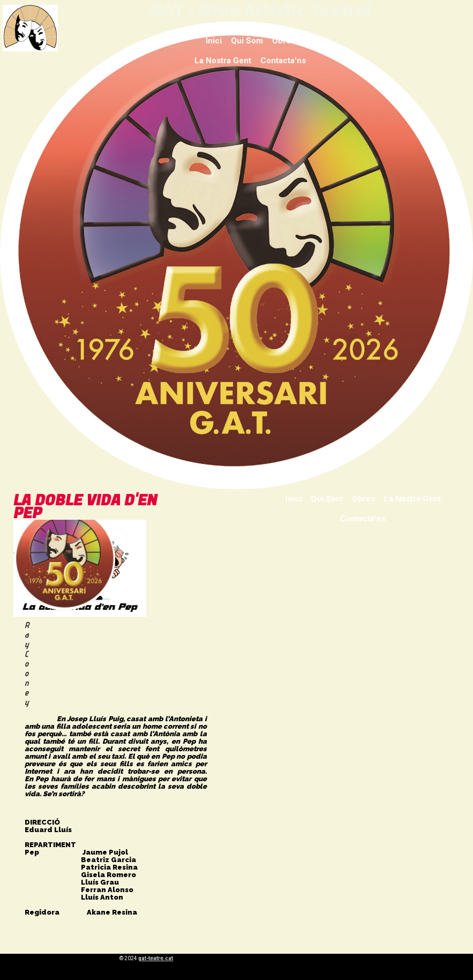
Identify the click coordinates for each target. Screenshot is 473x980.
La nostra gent (223, 61)
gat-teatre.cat (156, 958)
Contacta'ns (283, 61)
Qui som (247, 41)
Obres (284, 41)
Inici (214, 41)
